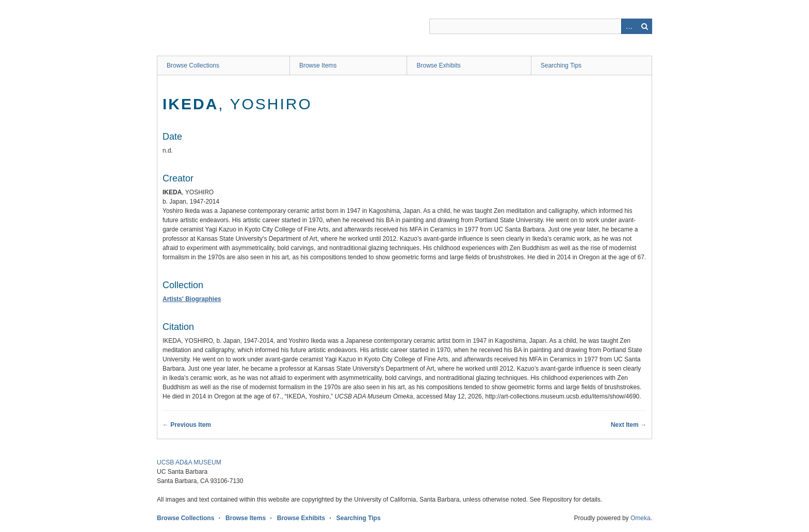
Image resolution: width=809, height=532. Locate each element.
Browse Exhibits (438, 65)
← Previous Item (187, 425)
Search (644, 26)
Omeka (641, 518)
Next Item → (629, 425)
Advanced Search (629, 26)
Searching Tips (561, 65)
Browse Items (318, 65)
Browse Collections (193, 65)
